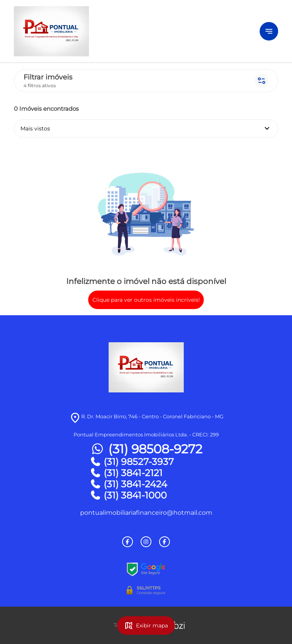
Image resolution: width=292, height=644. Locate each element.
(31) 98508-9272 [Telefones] (146, 449)
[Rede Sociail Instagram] (146, 542)
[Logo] (113, 31)
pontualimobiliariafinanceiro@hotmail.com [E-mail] (146, 513)
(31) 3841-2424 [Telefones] (128, 484)
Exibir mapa (146, 625)
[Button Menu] (269, 31)
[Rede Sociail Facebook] (128, 542)
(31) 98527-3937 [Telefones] (132, 462)
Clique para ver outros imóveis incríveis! (146, 300)
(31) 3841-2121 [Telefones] (126, 473)
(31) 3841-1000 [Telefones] (128, 495)
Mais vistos (146, 128)
